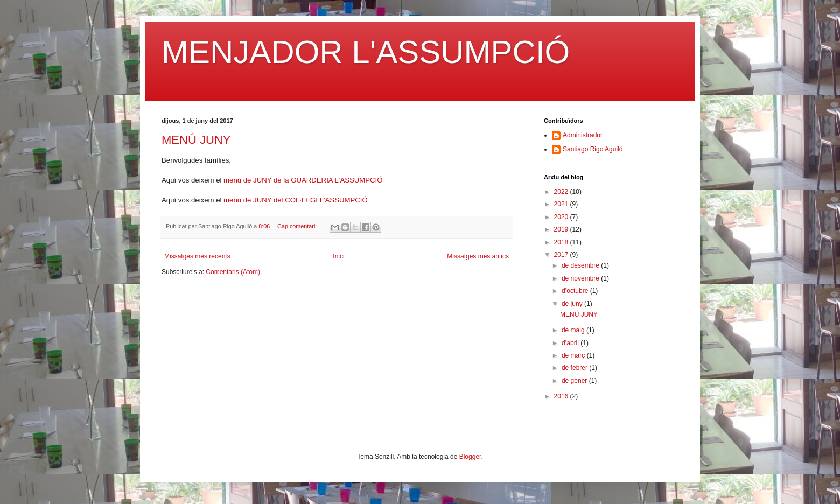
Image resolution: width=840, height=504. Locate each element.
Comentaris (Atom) (233, 272)
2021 (562, 204)
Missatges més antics (478, 256)
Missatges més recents (197, 256)
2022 (562, 192)
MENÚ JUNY (196, 140)
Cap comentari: (298, 226)
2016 (562, 396)
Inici (338, 256)
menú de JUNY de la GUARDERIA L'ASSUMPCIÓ (303, 180)
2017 (562, 255)
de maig (574, 330)
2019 (562, 229)
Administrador (583, 135)
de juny (573, 304)
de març (574, 355)
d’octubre (576, 291)
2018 (562, 242)
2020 (562, 217)
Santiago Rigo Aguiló (593, 149)
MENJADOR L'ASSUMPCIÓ (366, 52)
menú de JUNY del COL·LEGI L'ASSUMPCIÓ (296, 200)
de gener (575, 381)
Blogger (470, 457)
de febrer (575, 368)
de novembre (581, 278)
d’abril (571, 343)
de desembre (581, 265)
